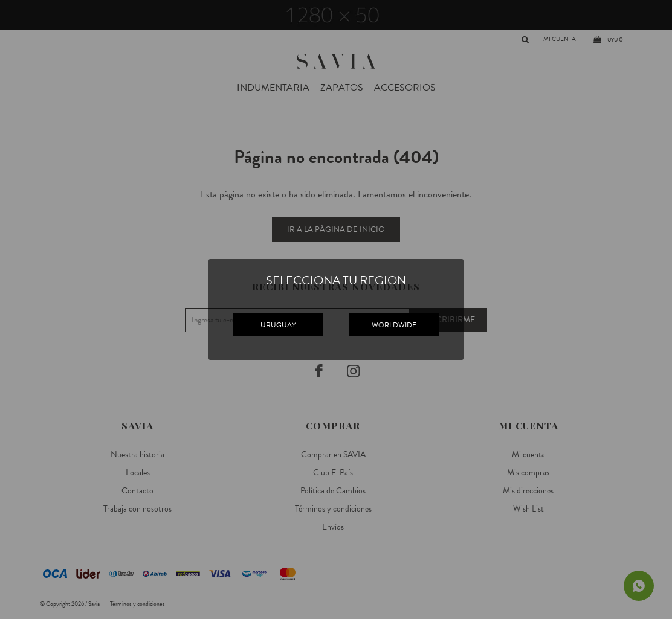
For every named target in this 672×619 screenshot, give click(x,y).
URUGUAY (278, 325)
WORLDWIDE (394, 325)
